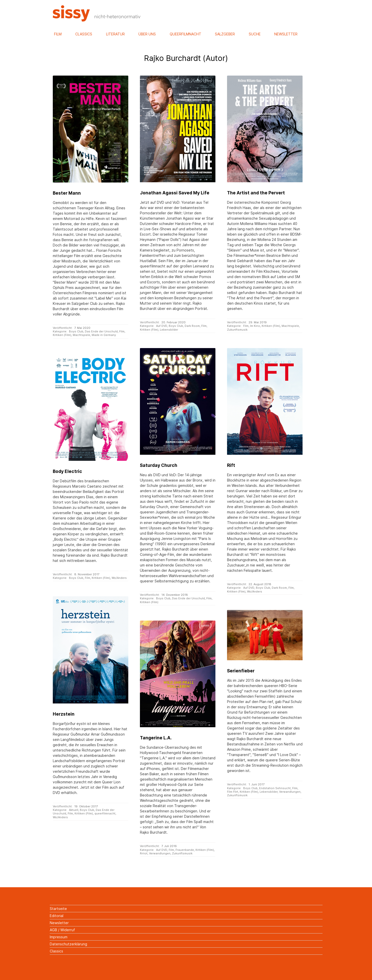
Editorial (57, 916)
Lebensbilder (169, 330)
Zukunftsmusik (237, 330)
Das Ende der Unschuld (101, 331)
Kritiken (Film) (62, 335)
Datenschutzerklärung (68, 944)
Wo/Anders (255, 591)
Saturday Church (159, 465)
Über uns (147, 34)
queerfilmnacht (105, 813)
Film (58, 34)
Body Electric (67, 471)
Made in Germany (104, 335)
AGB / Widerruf (62, 930)
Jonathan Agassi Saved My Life (175, 193)
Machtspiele (81, 335)
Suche (255, 34)
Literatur (115, 34)
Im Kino (255, 326)
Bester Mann (67, 193)
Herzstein (64, 714)
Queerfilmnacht (185, 34)
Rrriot (144, 853)
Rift (231, 465)
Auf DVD (162, 326)
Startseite (58, 909)
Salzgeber (225, 34)
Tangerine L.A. (156, 738)
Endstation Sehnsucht (275, 788)
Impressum (59, 937)
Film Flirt (233, 792)
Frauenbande (185, 850)
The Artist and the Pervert (256, 193)
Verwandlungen (290, 792)
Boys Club (76, 331)
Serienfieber (241, 671)
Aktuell (74, 810)
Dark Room (192, 326)
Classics (84, 34)
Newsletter (286, 34)
